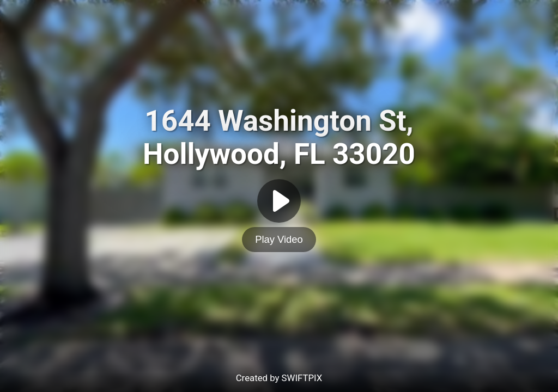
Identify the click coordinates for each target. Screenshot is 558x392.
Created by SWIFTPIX (279, 378)
